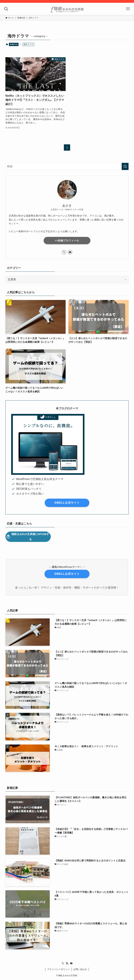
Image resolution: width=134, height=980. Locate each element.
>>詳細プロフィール (67, 241)
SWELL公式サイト (67, 503)
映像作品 (14, 44)
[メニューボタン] (128, 9)
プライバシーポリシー (58, 969)
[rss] (67, 963)
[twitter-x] (64, 252)
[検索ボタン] (6, 9)
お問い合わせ (80, 969)
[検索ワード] (67, 166)
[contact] (70, 252)
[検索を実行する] (125, 166)
